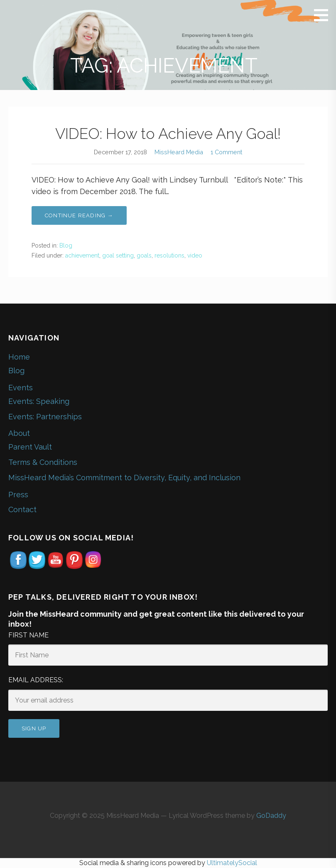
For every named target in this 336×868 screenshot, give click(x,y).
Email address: (36, 680)
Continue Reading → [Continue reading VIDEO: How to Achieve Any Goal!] (79, 215)
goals (144, 255)
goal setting (118, 255)
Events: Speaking (39, 401)
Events (21, 388)
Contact (22, 509)
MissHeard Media (179, 152)
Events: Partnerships (45, 417)
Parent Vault (30, 447)
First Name (28, 635)
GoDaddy (271, 816)
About (19, 433)
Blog (66, 246)
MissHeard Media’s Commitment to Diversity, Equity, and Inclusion (124, 478)
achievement (82, 255)
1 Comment (226, 152)
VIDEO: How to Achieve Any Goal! (168, 134)
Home (19, 357)
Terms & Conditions (43, 462)
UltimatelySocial (232, 863)
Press (18, 495)
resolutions (169, 255)
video (195, 255)
